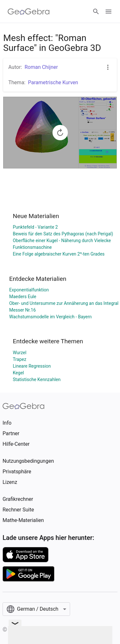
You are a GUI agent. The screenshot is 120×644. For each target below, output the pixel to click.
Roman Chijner (41, 67)
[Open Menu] (108, 12)
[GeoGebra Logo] (29, 12)
